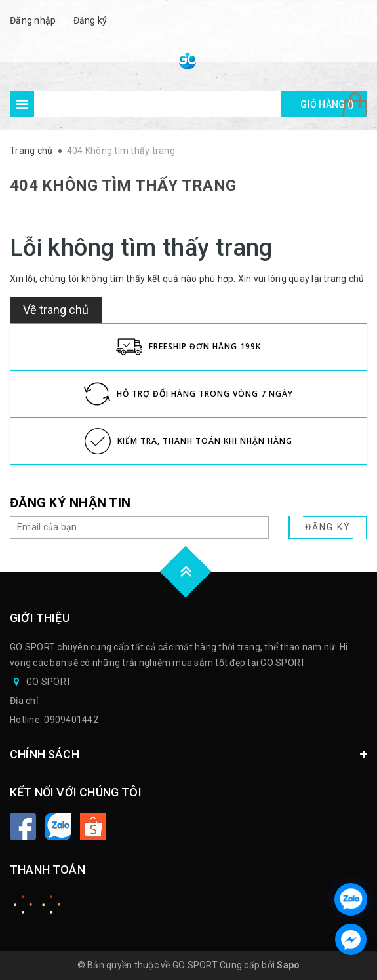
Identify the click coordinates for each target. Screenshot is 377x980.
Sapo (288, 965)
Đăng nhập (33, 20)
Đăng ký (90, 20)
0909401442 (71, 720)
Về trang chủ (56, 310)
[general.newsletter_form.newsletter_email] (139, 527)
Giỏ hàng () (327, 104)
